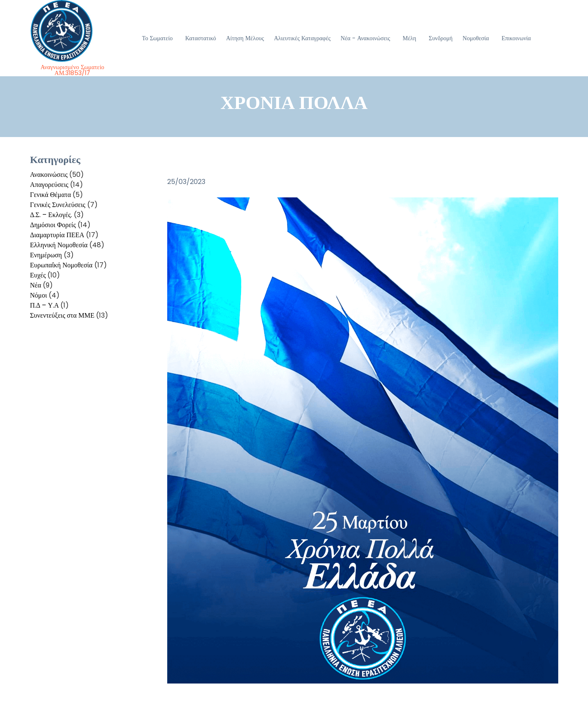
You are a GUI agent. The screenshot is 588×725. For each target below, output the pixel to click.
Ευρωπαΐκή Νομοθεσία (61, 265)
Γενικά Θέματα (51, 195)
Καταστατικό (201, 38)
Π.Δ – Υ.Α (45, 305)
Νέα (36, 285)
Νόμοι (39, 295)
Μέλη (409, 38)
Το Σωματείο (157, 38)
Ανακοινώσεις (49, 175)
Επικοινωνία (516, 38)
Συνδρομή (441, 38)
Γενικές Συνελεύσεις (58, 205)
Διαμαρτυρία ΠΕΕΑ (57, 235)
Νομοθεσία (476, 38)
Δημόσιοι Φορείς (53, 225)
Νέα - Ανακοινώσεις (365, 38)
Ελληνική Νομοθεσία (59, 245)
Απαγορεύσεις (49, 185)
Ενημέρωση (46, 255)
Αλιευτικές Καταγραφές (302, 38)
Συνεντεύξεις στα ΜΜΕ (62, 315)
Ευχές (38, 275)
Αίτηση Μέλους (245, 38)
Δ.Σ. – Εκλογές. (51, 215)
